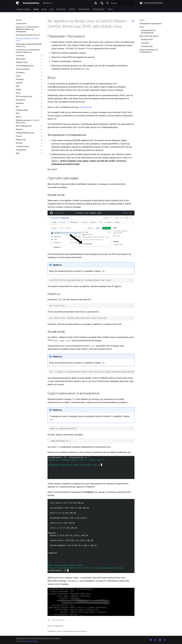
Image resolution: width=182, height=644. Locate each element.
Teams (110, 9)
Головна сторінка (23, 9)
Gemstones (61, 9)
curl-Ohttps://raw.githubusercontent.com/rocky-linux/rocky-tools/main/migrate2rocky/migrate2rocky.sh (92, 372)
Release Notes (84, 9)
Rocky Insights (99, 9)
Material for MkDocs (31, 641)
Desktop (72, 9)
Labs (52, 9)
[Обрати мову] (102, 3)
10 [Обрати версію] (47, 3)
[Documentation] (17, 3)
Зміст (142, 20)
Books (44, 9)
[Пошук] (120, 3)
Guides (36, 9)
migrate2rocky (86, 107)
